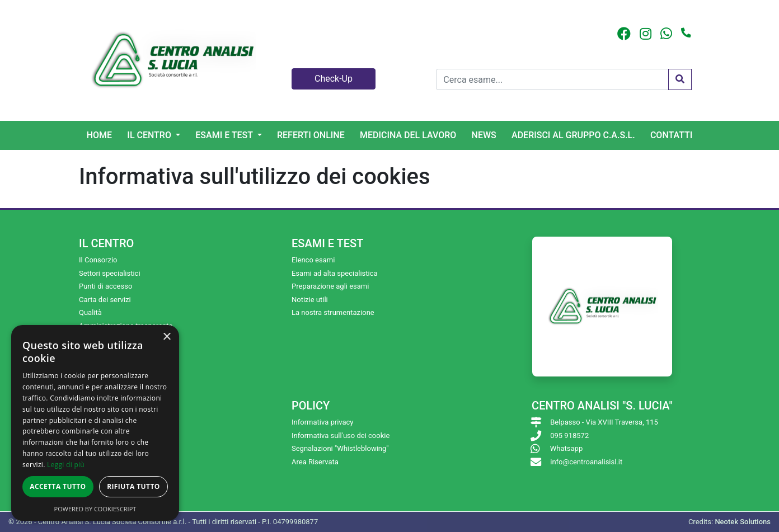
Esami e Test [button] (225, 135)
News (484, 135)
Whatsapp (566, 448)
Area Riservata (315, 462)
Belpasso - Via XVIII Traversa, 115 (604, 422)
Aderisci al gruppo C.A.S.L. (573, 135)
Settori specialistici (110, 273)
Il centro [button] (150, 135)
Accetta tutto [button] (58, 486)
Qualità (90, 312)
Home (99, 135)
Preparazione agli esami (330, 286)
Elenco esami (313, 260)
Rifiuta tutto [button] (133, 486)
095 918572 (569, 436)
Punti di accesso (105, 286)
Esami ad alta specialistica (335, 273)
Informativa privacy (323, 422)
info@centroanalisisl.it (586, 462)
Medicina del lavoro (408, 135)
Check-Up (334, 79)
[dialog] (95, 423)
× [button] (166, 337)
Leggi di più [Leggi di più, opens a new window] (66, 465)
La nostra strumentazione (333, 312)
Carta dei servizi (105, 300)
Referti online (311, 135)
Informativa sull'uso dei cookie (341, 436)
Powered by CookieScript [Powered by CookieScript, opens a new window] (95, 509)
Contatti (671, 135)
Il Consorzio (98, 260)
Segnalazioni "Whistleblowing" (340, 448)
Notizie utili (310, 300)
